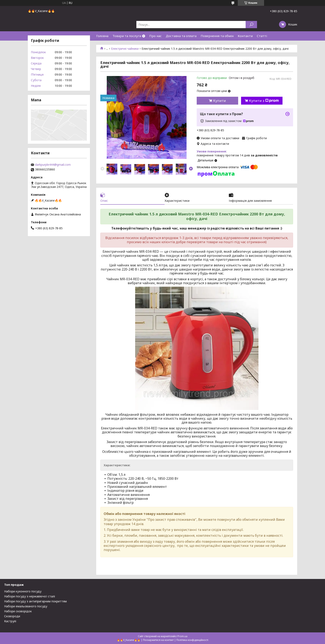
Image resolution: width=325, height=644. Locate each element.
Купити (219, 101)
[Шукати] (251, 25)
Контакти (245, 36)
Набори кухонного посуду (23, 591)
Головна (102, 36)
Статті (262, 36)
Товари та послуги (127, 36)
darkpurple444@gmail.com (53, 165)
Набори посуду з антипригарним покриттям (35, 601)
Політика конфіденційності (192, 640)
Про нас (155, 36)
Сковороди (12, 616)
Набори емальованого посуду (26, 606)
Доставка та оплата (181, 36)
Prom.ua (182, 636)
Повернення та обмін (217, 36)
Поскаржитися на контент (158, 640)
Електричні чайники (125, 49)
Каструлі (10, 621)
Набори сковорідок (18, 611)
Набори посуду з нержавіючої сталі (30, 596)
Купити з (264, 101)
